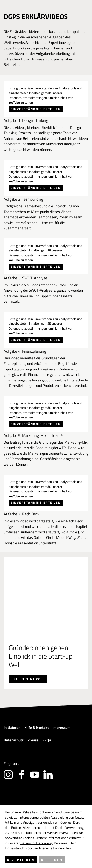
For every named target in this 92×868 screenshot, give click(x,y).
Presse (33, 680)
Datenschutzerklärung (36, 843)
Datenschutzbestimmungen (28, 98)
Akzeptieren (21, 860)
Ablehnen (52, 860)
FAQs (47, 680)
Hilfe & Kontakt (36, 668)
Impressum (62, 668)
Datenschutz (14, 680)
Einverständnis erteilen (36, 109)
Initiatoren (12, 668)
